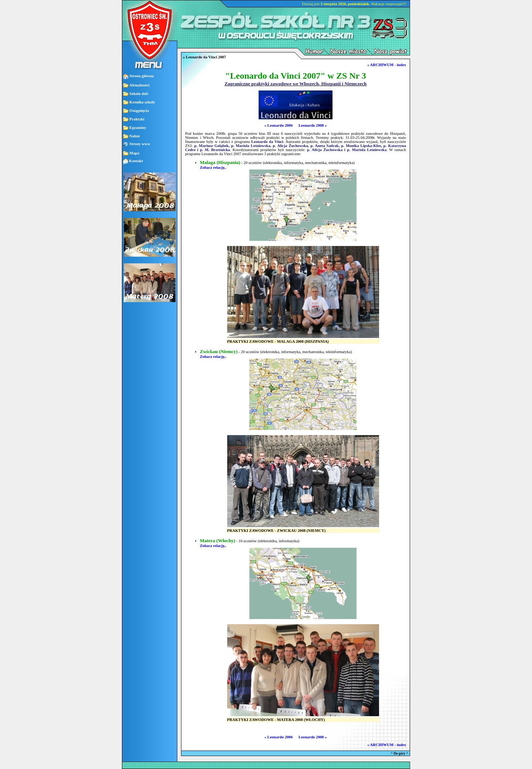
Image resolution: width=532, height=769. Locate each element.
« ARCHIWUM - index (387, 65)
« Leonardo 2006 (279, 125)
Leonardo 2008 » (313, 125)
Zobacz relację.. (213, 168)
